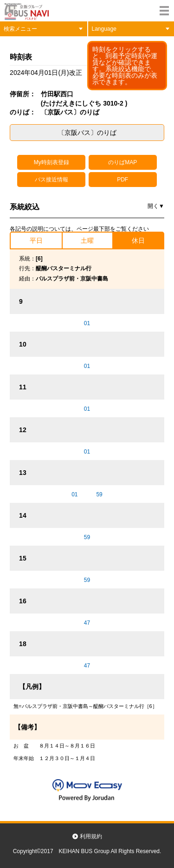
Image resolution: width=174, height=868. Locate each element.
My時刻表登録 (52, 162)
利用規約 (91, 836)
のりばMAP (122, 162)
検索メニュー (20, 29)
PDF (122, 180)
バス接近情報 (52, 180)
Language (104, 29)
